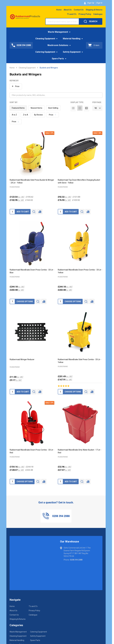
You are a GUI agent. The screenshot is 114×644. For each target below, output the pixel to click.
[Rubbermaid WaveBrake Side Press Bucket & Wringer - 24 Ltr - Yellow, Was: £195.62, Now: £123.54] (32, 154)
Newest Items (36, 108)
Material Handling (72, 39)
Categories (16, 625)
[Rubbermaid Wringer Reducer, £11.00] (32, 333)
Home (59, 10)
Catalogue (98, 14)
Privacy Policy (85, 14)
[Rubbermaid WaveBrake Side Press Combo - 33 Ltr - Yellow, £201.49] (80, 333)
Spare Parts (58, 59)
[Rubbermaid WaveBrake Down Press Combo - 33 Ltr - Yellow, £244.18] (80, 243)
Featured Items (18, 108)
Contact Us (79, 10)
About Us (68, 10)
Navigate (15, 600)
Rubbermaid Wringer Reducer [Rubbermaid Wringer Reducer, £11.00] (22, 359)
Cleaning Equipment (45, 39)
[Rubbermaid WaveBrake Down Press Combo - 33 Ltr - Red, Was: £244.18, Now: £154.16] (32, 423)
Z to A (26, 115)
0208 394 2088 (76, 560)
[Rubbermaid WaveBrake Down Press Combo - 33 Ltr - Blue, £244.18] (32, 243)
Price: (53, 115)
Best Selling (53, 108)
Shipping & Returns (94, 10)
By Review (38, 115)
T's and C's (72, 14)
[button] (16, 86)
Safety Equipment (72, 52)
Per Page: (97, 102)
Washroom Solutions (58, 45)
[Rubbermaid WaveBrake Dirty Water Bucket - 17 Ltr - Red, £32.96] (80, 423)
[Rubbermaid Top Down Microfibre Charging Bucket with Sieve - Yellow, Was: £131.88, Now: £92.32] (80, 154)
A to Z (14, 115)
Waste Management (58, 32)
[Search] (91, 21)
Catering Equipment (45, 52)
